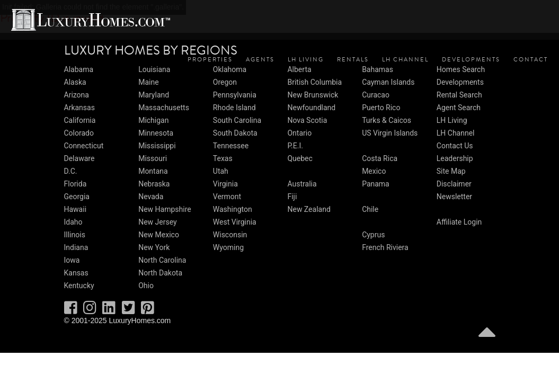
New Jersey (157, 222)
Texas (223, 158)
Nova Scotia (307, 120)
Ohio (146, 286)
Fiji (292, 197)
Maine (148, 82)
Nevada (151, 197)
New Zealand (309, 209)
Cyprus (373, 235)
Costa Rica (380, 158)
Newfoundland (311, 108)
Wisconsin (230, 235)
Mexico (374, 171)
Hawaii (76, 209)
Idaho (73, 222)
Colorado (79, 133)
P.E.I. (295, 146)
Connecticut (84, 146)
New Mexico (159, 235)
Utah (221, 171)
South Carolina (237, 120)
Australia (302, 184)
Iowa (72, 260)
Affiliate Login (459, 222)
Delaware (79, 158)
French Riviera (385, 247)
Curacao (376, 95)
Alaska (75, 82)
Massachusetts (164, 108)
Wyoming (228, 247)
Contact (531, 60)
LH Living (306, 60)
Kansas (76, 273)
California (80, 120)
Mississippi (157, 146)
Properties (210, 60)
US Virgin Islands (390, 133)
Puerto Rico (381, 108)
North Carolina (162, 260)
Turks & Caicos (387, 120)
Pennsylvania (235, 95)
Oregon (225, 82)
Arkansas (79, 108)
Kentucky (79, 286)
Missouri (153, 158)
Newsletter (454, 197)
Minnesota (156, 133)
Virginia (225, 184)
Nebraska (154, 184)
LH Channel (405, 60)
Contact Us (455, 146)
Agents (260, 60)
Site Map (451, 171)
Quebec (300, 158)
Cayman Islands (388, 82)
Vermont (227, 197)
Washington (233, 209)
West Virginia (235, 222)
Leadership (455, 158)
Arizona (77, 95)
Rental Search (459, 95)
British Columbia (314, 82)
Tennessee (231, 146)
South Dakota (235, 133)
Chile (370, 209)
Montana (153, 171)
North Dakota (160, 273)
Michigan (153, 120)
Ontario (299, 133)
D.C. (71, 171)
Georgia (77, 197)
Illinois (75, 235)
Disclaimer (454, 184)
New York (154, 247)
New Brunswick (313, 95)
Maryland (154, 95)
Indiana (76, 247)
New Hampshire (165, 209)
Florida (76, 184)
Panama (376, 184)
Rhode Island (234, 108)
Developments (471, 60)
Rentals (353, 60)
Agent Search (459, 108)
